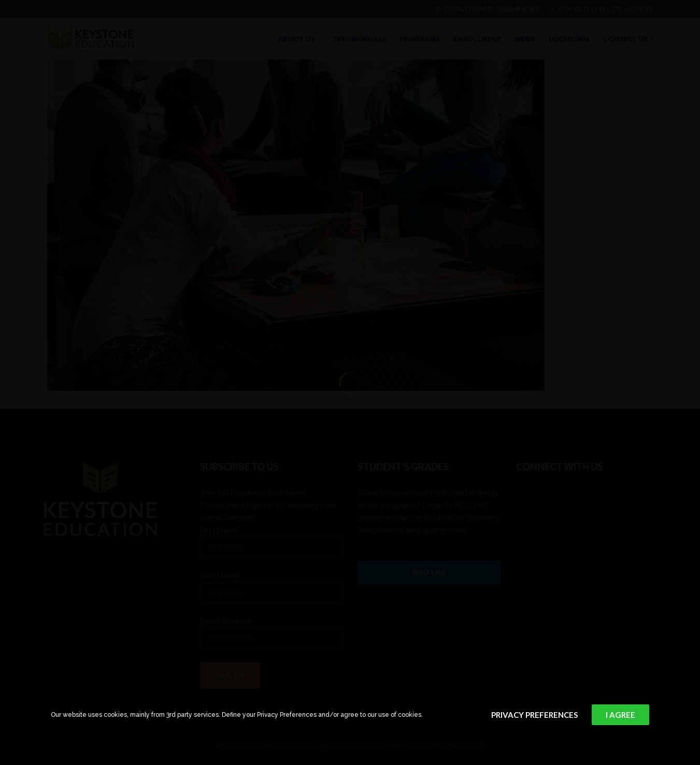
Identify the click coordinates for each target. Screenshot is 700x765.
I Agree (620, 715)
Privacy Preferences (534, 715)
